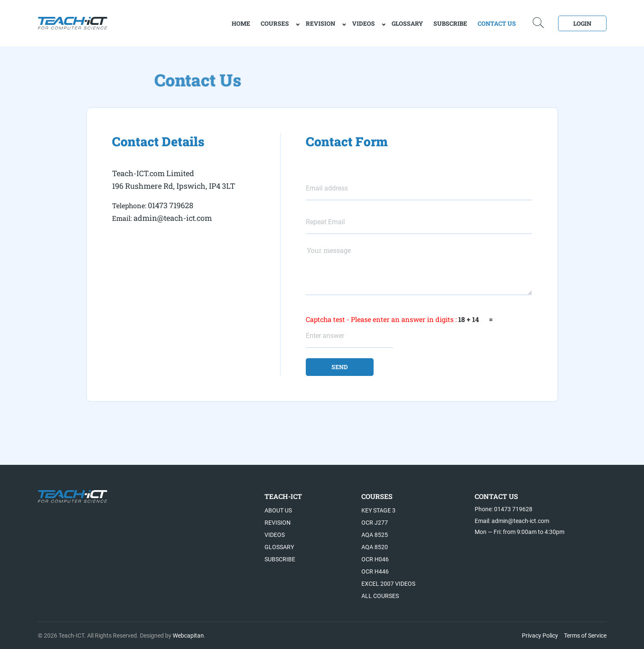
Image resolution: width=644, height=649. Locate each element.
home (241, 23)
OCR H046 (375, 559)
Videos (363, 23)
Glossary (407, 23)
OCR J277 (375, 523)
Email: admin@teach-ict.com (512, 521)
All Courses (380, 596)
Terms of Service (585, 636)
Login (582, 23)
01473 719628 (171, 205)
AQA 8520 (375, 547)
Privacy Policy (540, 636)
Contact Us (497, 23)
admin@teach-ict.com (173, 218)
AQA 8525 (375, 535)
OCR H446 (375, 571)
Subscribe (450, 23)
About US (278, 510)
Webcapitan (188, 636)
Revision (321, 23)
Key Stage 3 (378, 510)
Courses (275, 23)
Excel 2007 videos (388, 584)
